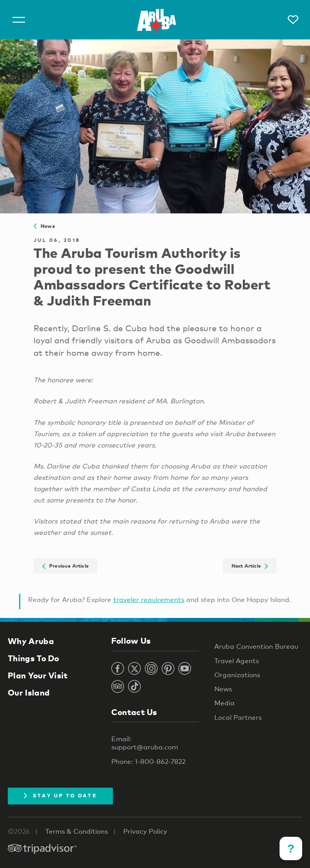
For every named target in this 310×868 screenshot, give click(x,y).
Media (224, 703)
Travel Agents (237, 661)
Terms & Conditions (77, 831)
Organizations (237, 675)
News (44, 226)
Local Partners (238, 717)
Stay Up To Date (60, 795)
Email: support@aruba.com (145, 743)
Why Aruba (31, 641)
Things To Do (34, 658)
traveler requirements (149, 599)
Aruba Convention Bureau (256, 646)
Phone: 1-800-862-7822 (148, 761)
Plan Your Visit (38, 675)
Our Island (29, 692)
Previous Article (65, 566)
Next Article (250, 566)
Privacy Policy (145, 831)
